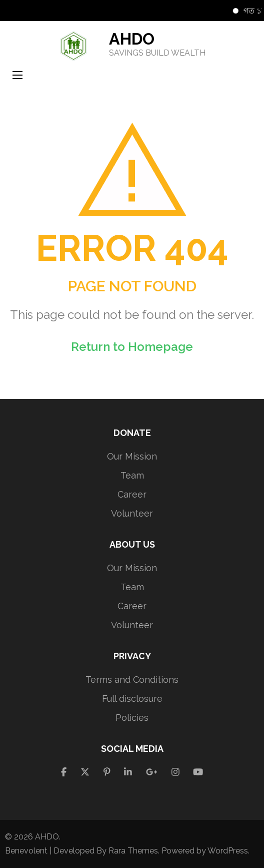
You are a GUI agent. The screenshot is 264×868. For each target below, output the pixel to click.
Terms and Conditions (132, 680)
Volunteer (132, 513)
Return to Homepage (132, 347)
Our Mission (132, 456)
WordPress (228, 851)
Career (132, 494)
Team (132, 475)
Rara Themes (133, 851)
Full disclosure (132, 699)
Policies (132, 718)
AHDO (132, 39)
